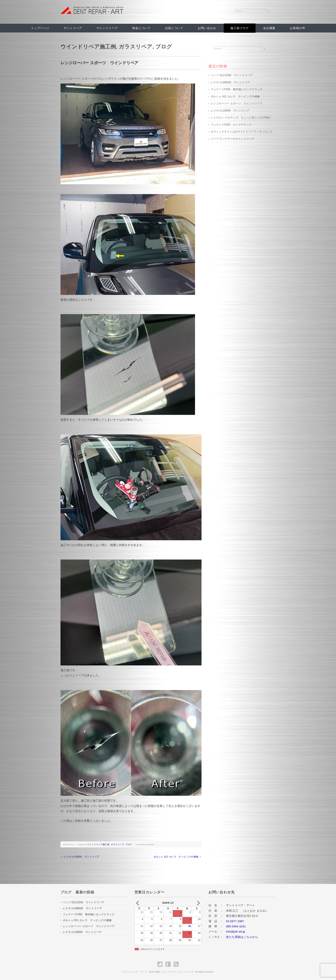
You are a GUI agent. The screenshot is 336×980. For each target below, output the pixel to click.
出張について (174, 28)
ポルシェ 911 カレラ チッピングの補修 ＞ (178, 857)
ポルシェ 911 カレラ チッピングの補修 (235, 96)
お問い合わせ (207, 28)
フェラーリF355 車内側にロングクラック (237, 89)
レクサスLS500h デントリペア (230, 111)
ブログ (164, 46)
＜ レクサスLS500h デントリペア (80, 857)
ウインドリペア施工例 (88, 46)
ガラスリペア (136, 46)
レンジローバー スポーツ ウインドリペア (237, 103)
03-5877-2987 (235, 921)
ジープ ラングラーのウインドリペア (233, 139)
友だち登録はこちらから (242, 937)
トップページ (40, 28)
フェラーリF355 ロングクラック (231, 125)
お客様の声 (297, 28)
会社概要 (269, 28)
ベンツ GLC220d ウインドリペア (232, 75)
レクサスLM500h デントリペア (230, 82)
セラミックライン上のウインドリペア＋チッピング (242, 132)
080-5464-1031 (236, 926)
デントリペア (73, 28)
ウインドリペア (107, 28)
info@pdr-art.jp (236, 932)
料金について (141, 28)
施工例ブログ (240, 28)
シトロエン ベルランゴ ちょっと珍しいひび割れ (241, 118)
